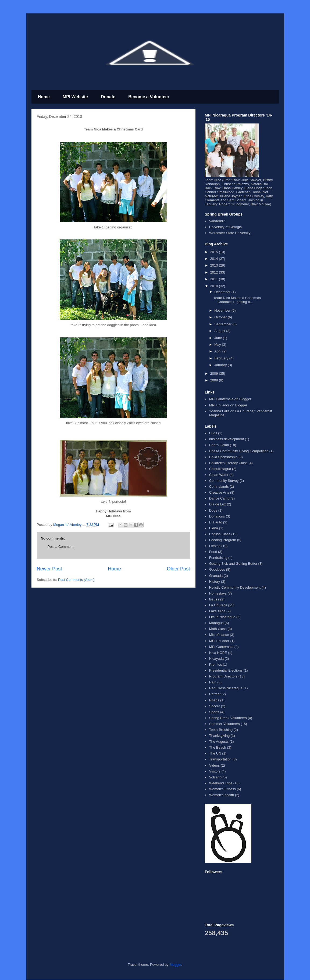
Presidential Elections (226, 670)
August (220, 331)
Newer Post (49, 569)
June (219, 338)
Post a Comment (61, 547)
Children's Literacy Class (228, 463)
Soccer (215, 706)
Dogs (213, 510)
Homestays (218, 593)
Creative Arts (219, 492)
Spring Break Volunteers (228, 718)
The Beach (218, 747)
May (218, 345)
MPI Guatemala (221, 647)
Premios (216, 664)
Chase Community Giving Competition (239, 451)
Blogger (175, 965)
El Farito (216, 522)
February (222, 358)
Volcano (215, 777)
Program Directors (223, 676)
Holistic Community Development (235, 587)
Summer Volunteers (225, 724)
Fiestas (215, 546)
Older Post (179, 569)
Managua (216, 623)
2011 (215, 279)
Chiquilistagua (220, 469)
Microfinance (219, 635)
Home (44, 97)
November (223, 310)
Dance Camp (219, 498)
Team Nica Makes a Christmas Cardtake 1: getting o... (237, 300)
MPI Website (75, 97)
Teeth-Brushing (221, 730)
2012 (215, 272)
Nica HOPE (218, 653)
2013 (215, 265)
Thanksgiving (220, 736)
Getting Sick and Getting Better (233, 564)
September (223, 324)
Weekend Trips (221, 783)
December (223, 292)
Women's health (222, 795)
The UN (215, 753)
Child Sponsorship (223, 457)
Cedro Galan (219, 445)
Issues (214, 599)
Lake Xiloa (217, 611)
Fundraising (218, 558)
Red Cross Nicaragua (226, 688)
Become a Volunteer (149, 97)
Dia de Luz (218, 504)
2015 (215, 252)
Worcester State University (230, 233)
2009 (215, 374)
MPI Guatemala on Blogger (230, 399)
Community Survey (224, 481)
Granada (216, 576)
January (221, 365)
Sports (214, 712)
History (215, 582)
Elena (214, 528)
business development (227, 439)
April (218, 351)
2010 (215, 286)
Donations (217, 516)
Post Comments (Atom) (76, 580)
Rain (213, 682)
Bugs (213, 433)
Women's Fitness (222, 789)
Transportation (220, 759)
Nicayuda (216, 659)
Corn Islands (219, 487)
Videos (215, 765)
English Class (220, 534)
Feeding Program (223, 540)
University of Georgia (225, 227)
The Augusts (219, 742)
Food (213, 552)
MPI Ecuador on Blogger (228, 405)
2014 (215, 259)
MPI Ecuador (219, 641)
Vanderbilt (217, 221)
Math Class (218, 629)
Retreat (215, 694)
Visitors (215, 771)
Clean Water (219, 475)
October (221, 317)
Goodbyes (217, 569)
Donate (108, 97)
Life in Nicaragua (222, 617)
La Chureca (218, 605)
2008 (215, 380)
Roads (214, 700)
